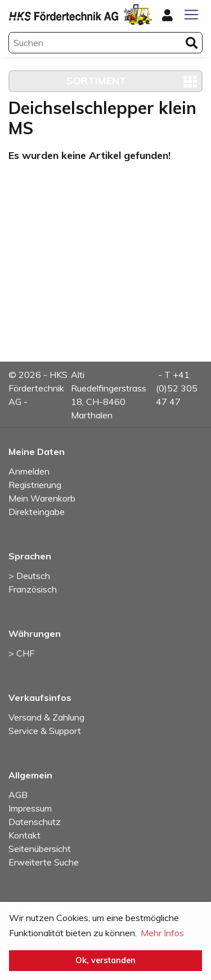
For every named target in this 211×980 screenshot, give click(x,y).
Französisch (33, 589)
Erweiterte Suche (44, 862)
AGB (18, 795)
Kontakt (24, 835)
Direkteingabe (37, 512)
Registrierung (35, 485)
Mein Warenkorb (42, 498)
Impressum (30, 808)
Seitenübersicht (40, 849)
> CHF (21, 653)
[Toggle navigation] (191, 15)
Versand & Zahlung (46, 717)
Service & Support (45, 731)
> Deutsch (29, 576)
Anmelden (29, 471)
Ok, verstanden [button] (105, 960)
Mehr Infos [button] (162, 933)
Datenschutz (35, 822)
